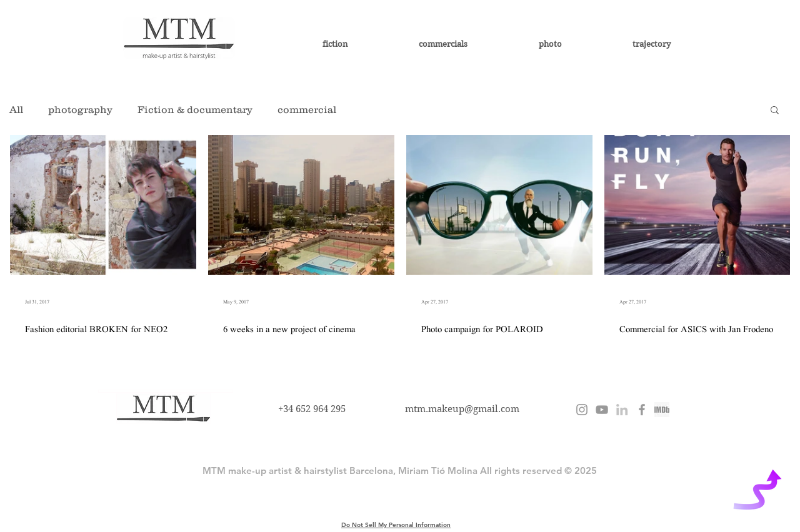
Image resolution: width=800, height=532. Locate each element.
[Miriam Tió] (602, 410)
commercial (307, 109)
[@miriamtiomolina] (582, 410)
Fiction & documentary (195, 109)
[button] (775, 111)
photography (80, 109)
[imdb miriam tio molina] (662, 410)
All (16, 109)
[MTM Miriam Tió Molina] (642, 410)
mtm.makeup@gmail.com (462, 409)
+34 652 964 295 (312, 409)
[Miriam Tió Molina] (622, 410)
